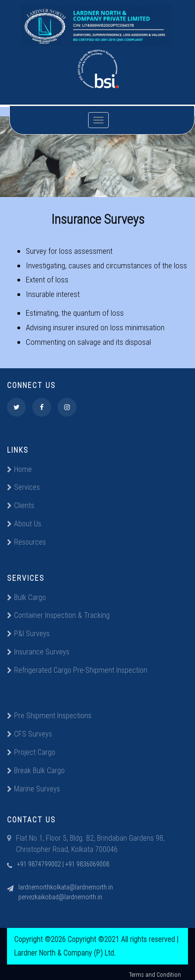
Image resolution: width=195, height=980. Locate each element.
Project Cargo (31, 752)
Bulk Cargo (26, 597)
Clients (21, 505)
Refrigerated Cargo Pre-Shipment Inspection (77, 670)
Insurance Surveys (38, 652)
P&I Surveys (28, 633)
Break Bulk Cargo (36, 770)
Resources (26, 542)
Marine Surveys (34, 789)
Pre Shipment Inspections (49, 715)
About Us (24, 524)
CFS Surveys (30, 734)
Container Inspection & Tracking (58, 615)
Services (23, 487)
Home (19, 469)
